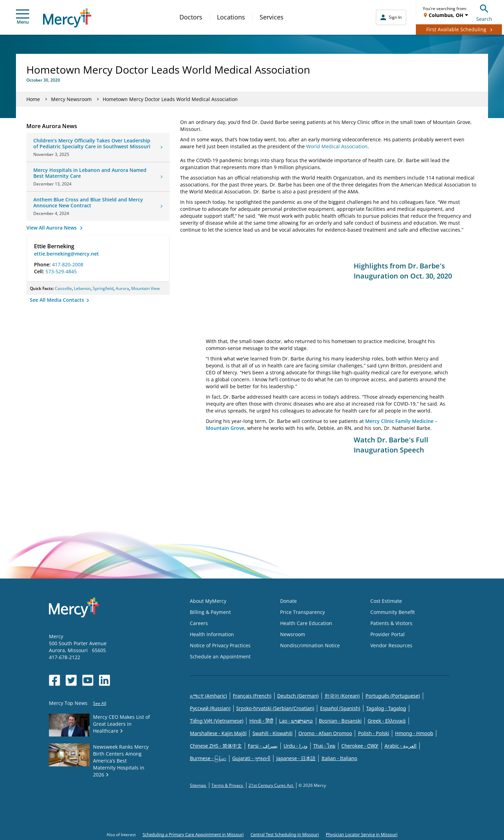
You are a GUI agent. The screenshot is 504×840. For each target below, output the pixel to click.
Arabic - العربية (401, 746)
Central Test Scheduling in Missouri (285, 835)
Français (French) (252, 696)
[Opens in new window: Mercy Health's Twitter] (71, 680)
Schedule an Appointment (220, 656)
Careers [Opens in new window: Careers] (199, 623)
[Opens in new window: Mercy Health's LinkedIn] (104, 680)
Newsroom (293, 634)
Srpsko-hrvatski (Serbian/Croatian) (275, 708)
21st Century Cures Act (271, 785)
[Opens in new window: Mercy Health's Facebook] (54, 680)
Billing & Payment (210, 612)
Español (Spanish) (340, 708)
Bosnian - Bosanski (340, 721)
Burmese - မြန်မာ (208, 758)
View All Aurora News (52, 228)
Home (33, 99)
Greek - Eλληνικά (387, 721)
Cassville (63, 288)
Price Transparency (303, 612)
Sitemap (198, 785)
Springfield (103, 288)
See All (100, 703)
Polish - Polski (373, 733)
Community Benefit (393, 612)
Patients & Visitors (391, 623)
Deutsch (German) (298, 696)
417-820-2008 (68, 264)
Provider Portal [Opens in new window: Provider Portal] (388, 634)
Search (484, 12)
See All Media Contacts (58, 300)
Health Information (212, 634)
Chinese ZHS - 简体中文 (216, 746)
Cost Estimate (386, 601)
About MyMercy (208, 601)
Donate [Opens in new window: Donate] (288, 601)
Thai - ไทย (325, 746)
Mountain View (145, 288)
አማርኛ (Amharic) (208, 696)
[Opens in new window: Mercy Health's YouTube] (88, 680)
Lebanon (82, 288)
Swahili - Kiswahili (272, 733)
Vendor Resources (391, 645)
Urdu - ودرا (296, 746)
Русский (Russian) (210, 708)
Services (272, 17)
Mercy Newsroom (71, 99)
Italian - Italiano (339, 758)
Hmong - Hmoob (414, 733)
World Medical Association (337, 146)
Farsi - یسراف (263, 746)
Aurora (122, 288)
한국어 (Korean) (342, 696)
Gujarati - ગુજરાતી (251, 758)
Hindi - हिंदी (261, 721)
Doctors (191, 17)
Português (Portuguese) (393, 696)
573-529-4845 (61, 271)
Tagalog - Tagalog (386, 708)
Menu (23, 17)
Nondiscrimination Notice (310, 645)
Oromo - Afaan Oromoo (325, 733)
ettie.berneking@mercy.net (66, 254)
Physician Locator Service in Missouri (362, 835)
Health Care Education (306, 623)
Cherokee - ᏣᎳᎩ (360, 746)
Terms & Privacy (228, 785)
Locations (231, 17)
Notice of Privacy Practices (220, 645)
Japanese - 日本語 (296, 758)
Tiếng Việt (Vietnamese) (217, 721)
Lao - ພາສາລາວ (296, 721)
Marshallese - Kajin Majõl (218, 733)
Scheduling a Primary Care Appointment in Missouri (193, 835)
